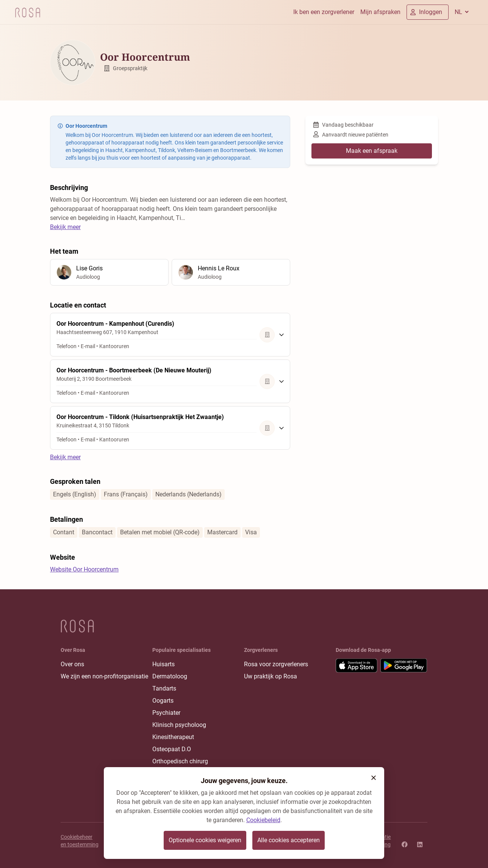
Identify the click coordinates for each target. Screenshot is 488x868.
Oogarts (163, 701)
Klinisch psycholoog (179, 725)
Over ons (72, 664)
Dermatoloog (170, 676)
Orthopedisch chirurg (180, 761)
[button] (374, 778)
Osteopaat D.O (172, 749)
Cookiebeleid (263, 820)
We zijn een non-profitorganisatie (104, 676)
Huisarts (163, 664)
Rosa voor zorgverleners (276, 664)
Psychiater (166, 713)
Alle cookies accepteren (289, 840)
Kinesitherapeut (173, 737)
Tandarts (164, 688)
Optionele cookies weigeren (205, 840)
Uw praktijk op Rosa (271, 676)
